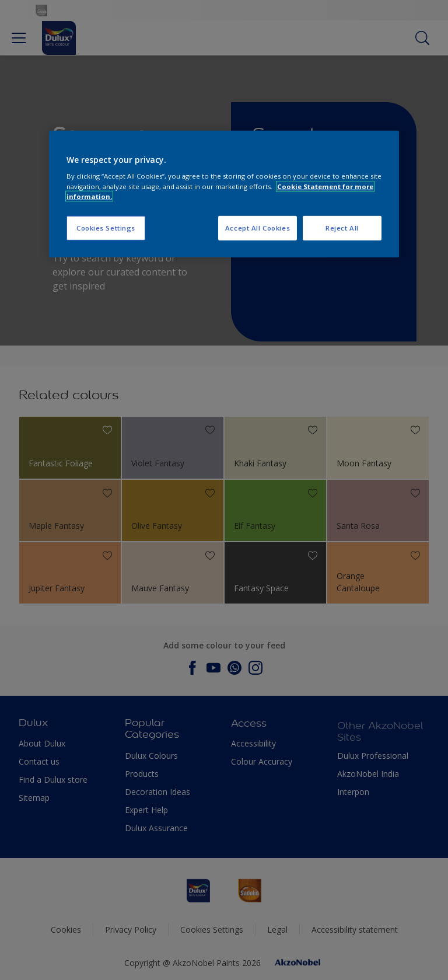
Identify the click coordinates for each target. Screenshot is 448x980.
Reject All (342, 227)
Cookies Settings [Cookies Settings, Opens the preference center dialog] (106, 227)
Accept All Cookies (258, 227)
